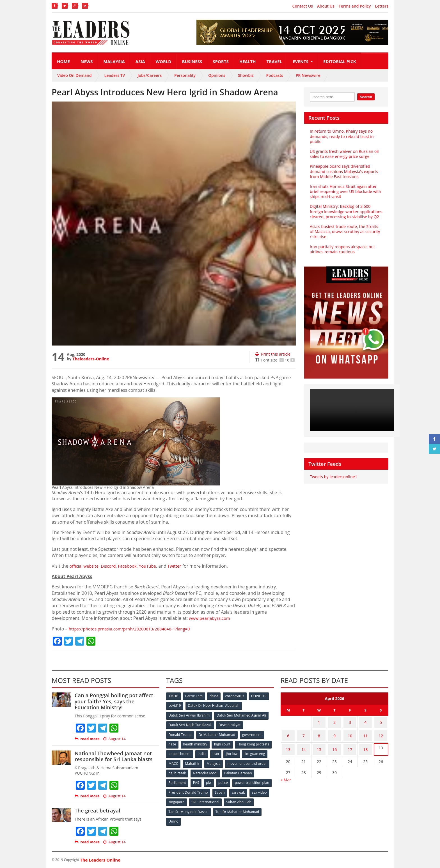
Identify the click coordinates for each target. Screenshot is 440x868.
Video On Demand (75, 75)
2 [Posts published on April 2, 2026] (334, 721)
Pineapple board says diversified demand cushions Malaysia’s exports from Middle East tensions (343, 171)
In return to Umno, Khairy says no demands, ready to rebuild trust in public (341, 136)
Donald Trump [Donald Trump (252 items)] (180, 733)
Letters (382, 6)
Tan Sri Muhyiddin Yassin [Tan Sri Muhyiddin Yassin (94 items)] (221, 807)
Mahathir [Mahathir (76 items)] (240, 761)
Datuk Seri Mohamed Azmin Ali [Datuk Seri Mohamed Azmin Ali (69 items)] (241, 715)
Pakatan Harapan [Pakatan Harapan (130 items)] (183, 780)
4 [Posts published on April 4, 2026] (365, 721)
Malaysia (114, 61)
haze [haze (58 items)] (173, 742)
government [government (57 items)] (253, 733)
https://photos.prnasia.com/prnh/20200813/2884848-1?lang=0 (134, 629)
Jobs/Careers (150, 75)
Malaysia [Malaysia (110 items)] (262, 761)
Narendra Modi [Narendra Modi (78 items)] (252, 770)
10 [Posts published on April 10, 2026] (350, 732)
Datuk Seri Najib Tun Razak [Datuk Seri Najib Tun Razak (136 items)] (190, 724)
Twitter (181, 566)
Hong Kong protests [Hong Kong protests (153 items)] (185, 752)
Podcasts (275, 75)
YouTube (153, 566)
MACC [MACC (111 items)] (221, 761)
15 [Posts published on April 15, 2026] (319, 743)
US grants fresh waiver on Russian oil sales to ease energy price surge (343, 154)
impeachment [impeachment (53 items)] (218, 752)
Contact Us (303, 6)
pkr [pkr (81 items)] (245, 780)
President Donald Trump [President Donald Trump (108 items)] (230, 789)
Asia (140, 61)
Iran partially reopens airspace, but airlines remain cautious (342, 249)
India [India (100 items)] (241, 752)
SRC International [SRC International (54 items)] (249, 798)
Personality (185, 75)
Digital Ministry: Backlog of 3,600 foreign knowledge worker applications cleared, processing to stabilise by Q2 (345, 211)
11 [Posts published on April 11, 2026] (365, 732)
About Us (326, 6)
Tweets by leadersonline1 (333, 477)
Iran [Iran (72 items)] (256, 752)
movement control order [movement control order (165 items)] (188, 770)
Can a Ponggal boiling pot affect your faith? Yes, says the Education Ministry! (117, 701)
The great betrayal (97, 811)
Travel (274, 61)
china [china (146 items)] (215, 696)
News (87, 61)
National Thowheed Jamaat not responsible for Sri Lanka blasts (113, 756)
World (164, 61)
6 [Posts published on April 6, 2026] (288, 732)
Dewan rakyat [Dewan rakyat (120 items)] (230, 724)
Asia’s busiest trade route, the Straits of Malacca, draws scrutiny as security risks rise (346, 232)
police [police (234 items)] (260, 780)
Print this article (272, 354)
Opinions (217, 75)
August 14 (114, 739)
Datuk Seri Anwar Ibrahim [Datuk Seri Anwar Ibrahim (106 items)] (189, 715)
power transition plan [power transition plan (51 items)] (186, 789)
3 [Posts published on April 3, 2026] (350, 721)
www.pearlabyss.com (211, 618)
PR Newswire (308, 75)
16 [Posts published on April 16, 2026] (334, 743)
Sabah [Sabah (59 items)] (261, 789)
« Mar (286, 772)
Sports (221, 61)
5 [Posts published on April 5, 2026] (381, 721)
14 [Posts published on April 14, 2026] (304, 743)
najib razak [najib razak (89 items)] (224, 770)
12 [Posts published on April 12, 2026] (381, 732)
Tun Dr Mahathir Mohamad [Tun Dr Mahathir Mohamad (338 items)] (190, 817)
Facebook (131, 566)
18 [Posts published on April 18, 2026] (365, 743)
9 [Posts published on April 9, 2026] (334, 732)
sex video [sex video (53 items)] (197, 798)
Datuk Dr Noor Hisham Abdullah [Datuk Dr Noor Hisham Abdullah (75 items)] (214, 705)
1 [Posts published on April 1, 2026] (319, 721)
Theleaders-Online (90, 359)
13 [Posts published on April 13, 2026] (288, 743)
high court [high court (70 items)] (224, 742)
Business (192, 61)
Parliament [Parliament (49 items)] (212, 780)
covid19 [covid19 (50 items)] (175, 705)
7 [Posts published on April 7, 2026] (304, 732)
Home (63, 61)
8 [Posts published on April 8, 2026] (319, 732)
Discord (111, 566)
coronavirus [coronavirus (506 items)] (237, 696)
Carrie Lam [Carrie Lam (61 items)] (195, 696)
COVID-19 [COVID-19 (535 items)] (261, 696)
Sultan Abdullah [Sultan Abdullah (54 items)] (181, 807)
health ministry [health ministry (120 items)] (196, 742)
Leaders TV (115, 75)
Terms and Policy (355, 6)
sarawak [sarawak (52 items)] (175, 798)
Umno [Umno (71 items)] (224, 817)
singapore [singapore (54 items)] (220, 798)
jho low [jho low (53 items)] (175, 761)
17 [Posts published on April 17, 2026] (350, 743)
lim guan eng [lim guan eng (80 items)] (198, 761)
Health (248, 61)
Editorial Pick (340, 61)
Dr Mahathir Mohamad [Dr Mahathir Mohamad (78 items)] (217, 733)
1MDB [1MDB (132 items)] (174, 696)
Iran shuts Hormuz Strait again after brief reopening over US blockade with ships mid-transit (345, 191)
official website (85, 566)
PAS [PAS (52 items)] (232, 780)
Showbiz (246, 75)
